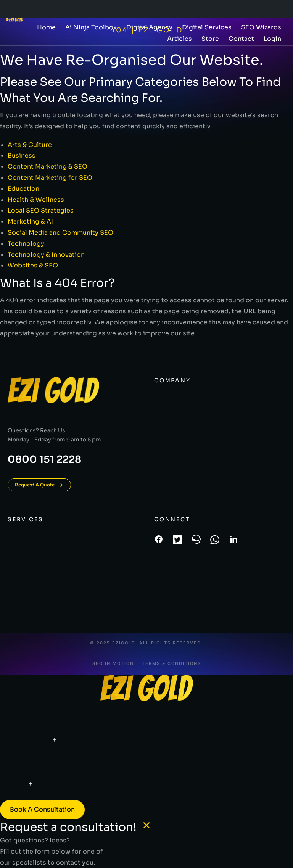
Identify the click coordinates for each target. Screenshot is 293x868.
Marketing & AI (30, 221)
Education (23, 189)
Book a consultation (42, 809)
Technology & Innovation (46, 255)
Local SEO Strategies (41, 210)
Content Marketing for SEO (50, 178)
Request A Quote (39, 485)
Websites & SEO (33, 265)
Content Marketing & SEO (47, 167)
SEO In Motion (113, 664)
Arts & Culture (30, 145)
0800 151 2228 (44, 460)
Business (22, 155)
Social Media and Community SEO (60, 233)
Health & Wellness (36, 200)
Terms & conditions (171, 664)
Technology (26, 244)
